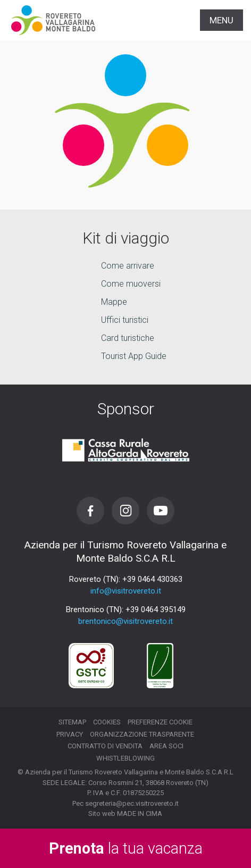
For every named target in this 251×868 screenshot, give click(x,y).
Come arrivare (128, 266)
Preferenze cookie (160, 722)
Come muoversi (131, 284)
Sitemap (72, 722)
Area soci (166, 746)
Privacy (70, 734)
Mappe (114, 302)
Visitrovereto (53, 20)
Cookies (107, 722)
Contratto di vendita (105, 746)
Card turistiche (128, 338)
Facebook (90, 511)
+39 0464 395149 (156, 610)
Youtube (161, 511)
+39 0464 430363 (152, 579)
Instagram (125, 511)
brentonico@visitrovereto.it (125, 621)
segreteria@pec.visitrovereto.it (132, 803)
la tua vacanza (126, 848)
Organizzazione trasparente (142, 734)
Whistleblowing (125, 758)
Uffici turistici (125, 320)
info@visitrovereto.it (126, 591)
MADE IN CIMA (140, 813)
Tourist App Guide (134, 356)
